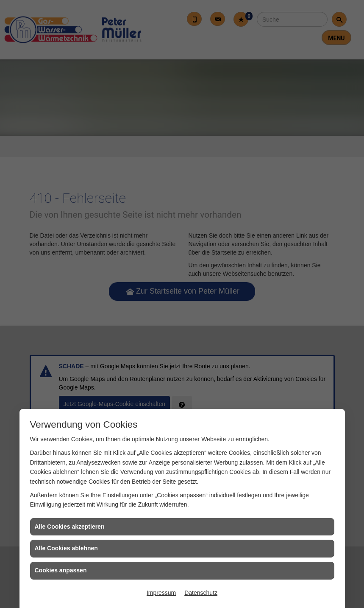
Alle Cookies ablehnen (66, 548)
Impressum (161, 593)
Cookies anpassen (61, 570)
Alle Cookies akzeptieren (70, 527)
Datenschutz (201, 593)
